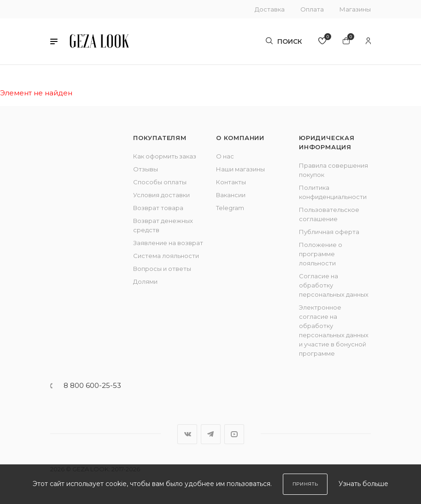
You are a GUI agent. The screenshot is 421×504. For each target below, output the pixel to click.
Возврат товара (158, 208)
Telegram (230, 208)
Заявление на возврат (168, 243)
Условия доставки (161, 195)
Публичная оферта (329, 232)
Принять (305, 484)
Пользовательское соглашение (329, 214)
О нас (225, 156)
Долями (145, 281)
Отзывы (146, 169)
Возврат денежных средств (163, 225)
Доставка (270, 9)
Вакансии (231, 195)
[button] (54, 41)
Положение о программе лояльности (321, 254)
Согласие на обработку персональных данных (334, 285)
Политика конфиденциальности (333, 192)
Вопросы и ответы (162, 269)
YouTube (234, 434)
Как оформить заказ (165, 156)
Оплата (312, 9)
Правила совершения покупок (333, 170)
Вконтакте (187, 434)
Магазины (355, 9)
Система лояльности (166, 256)
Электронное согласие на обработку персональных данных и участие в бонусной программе (334, 330)
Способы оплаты (160, 182)
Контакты (231, 182)
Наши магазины (240, 169)
